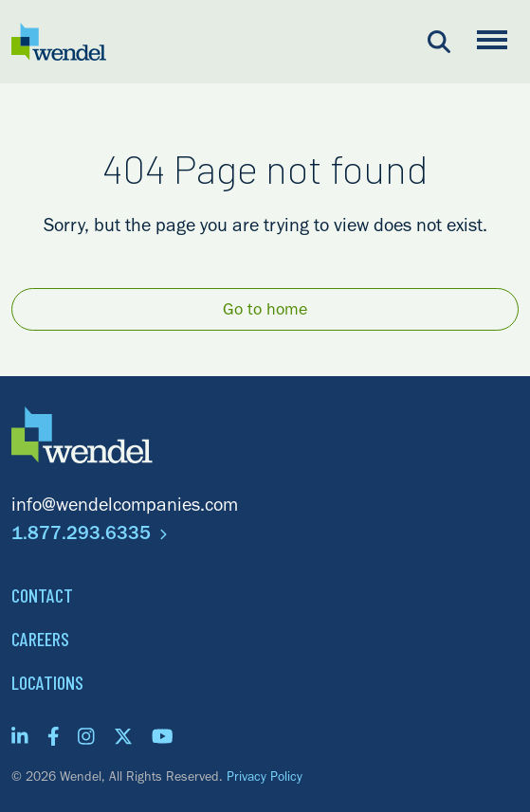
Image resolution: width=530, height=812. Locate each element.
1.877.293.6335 (89, 536)
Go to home (265, 312)
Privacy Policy (265, 779)
